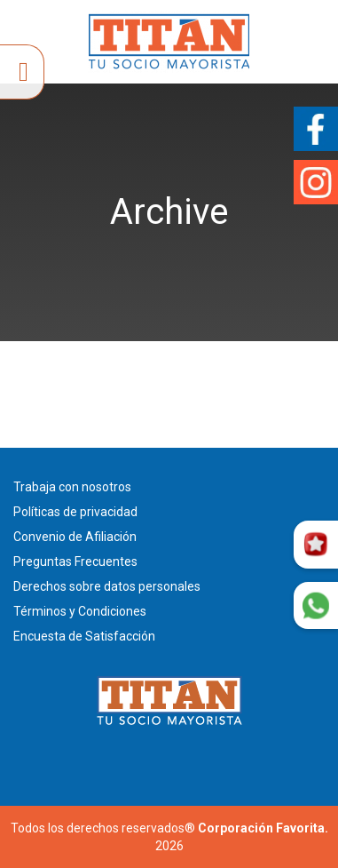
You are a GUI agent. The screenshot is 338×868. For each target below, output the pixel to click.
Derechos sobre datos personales (107, 586)
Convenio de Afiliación (75, 537)
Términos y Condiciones (80, 611)
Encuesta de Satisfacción (84, 636)
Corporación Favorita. (263, 828)
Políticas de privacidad (75, 512)
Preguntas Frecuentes (75, 561)
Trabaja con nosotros (72, 487)
